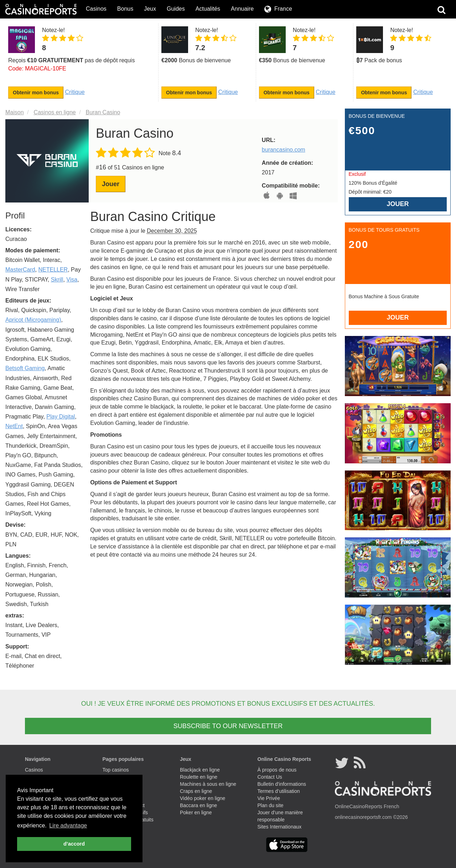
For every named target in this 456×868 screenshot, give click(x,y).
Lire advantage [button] (68, 825)
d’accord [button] (74, 844)
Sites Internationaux (280, 827)
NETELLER (53, 270)
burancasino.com (284, 150)
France (283, 9)
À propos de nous (277, 770)
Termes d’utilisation (279, 791)
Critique (75, 92)
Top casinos (116, 770)
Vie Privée (269, 798)
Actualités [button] (208, 9)
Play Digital (61, 417)
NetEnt (14, 426)
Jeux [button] (150, 9)
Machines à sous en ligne (208, 784)
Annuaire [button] (242, 9)
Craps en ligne (196, 791)
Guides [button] (176, 9)
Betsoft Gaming (25, 368)
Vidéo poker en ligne (203, 798)
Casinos (34, 770)
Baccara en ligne (198, 805)
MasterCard (20, 270)
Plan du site (271, 805)
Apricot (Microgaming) (33, 320)
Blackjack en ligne (200, 770)
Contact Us (270, 777)
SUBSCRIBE (228, 726)
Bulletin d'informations (282, 784)
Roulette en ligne (199, 777)
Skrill (57, 280)
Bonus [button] (125, 9)
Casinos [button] (96, 9)
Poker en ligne (196, 812)
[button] (278, 9)
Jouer (111, 184)
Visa (72, 280)
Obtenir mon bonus (36, 93)
